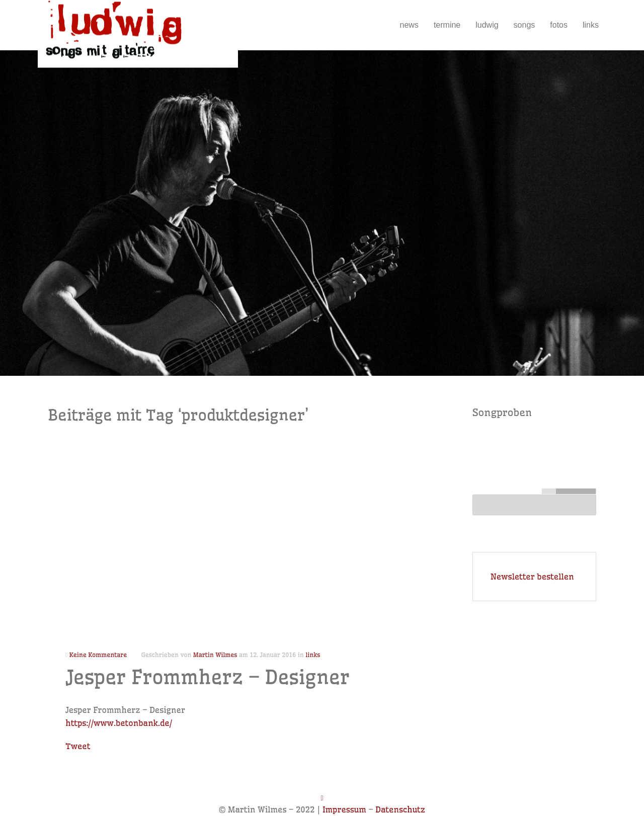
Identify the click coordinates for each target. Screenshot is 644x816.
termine (447, 25)
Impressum (344, 809)
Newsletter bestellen (532, 577)
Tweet (78, 746)
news (409, 25)
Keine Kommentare (98, 655)
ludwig (487, 25)
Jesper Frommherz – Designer (208, 677)
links (591, 25)
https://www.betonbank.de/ (119, 723)
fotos (559, 25)
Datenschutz (400, 809)
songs (525, 25)
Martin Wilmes (215, 655)
